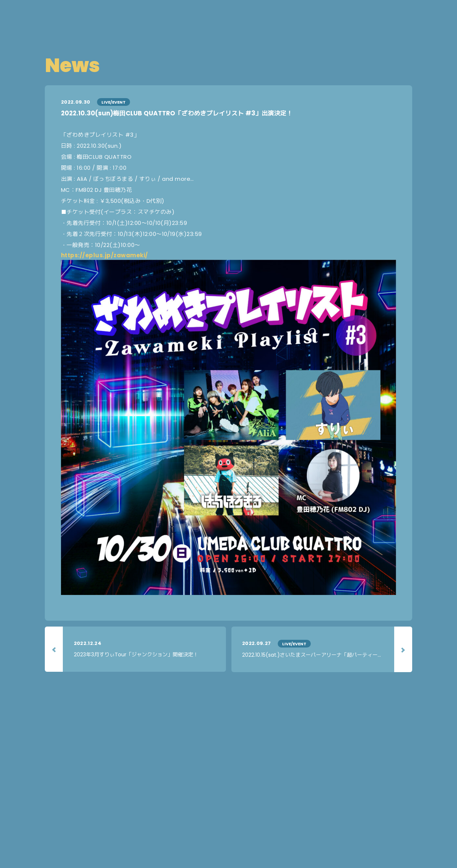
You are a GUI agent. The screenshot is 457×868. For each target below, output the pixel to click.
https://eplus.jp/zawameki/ (104, 255)
